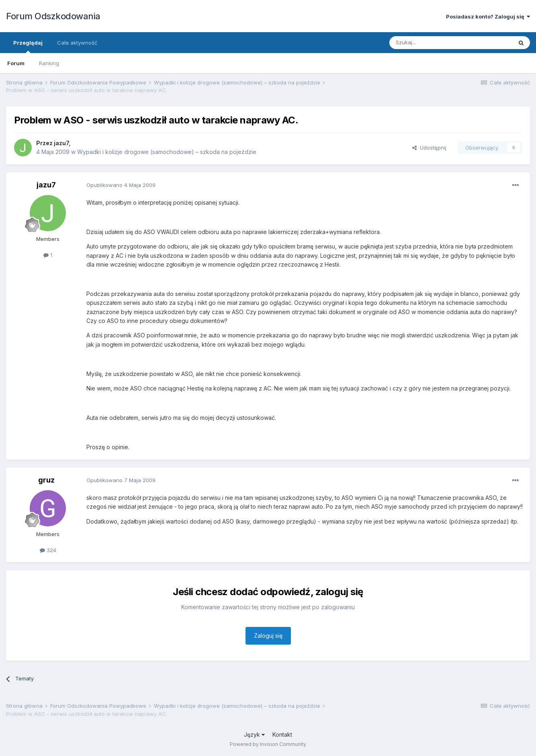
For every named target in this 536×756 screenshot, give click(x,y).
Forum (16, 63)
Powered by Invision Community (268, 744)
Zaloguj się (268, 636)
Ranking (49, 63)
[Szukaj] (431, 43)
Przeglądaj (28, 46)
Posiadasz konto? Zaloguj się (488, 16)
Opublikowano (121, 185)
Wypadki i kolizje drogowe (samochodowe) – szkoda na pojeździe (167, 152)
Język (254, 734)
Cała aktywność (77, 43)
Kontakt (282, 734)
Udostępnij (429, 148)
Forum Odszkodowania (53, 16)
